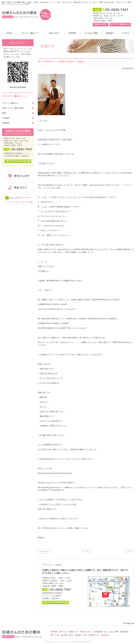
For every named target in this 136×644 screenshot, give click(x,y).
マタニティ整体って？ (70, 632)
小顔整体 (6, 118)
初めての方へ (87, 632)
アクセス (56, 635)
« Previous (44, 551)
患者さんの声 (82, 635)
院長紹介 (125, 632)
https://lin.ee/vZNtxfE (18, 87)
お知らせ (107, 635)
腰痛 (4, 113)
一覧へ (87, 551)
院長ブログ (95, 635)
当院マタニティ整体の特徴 (13, 108)
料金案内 (99, 632)
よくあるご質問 (112, 632)
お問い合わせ (68, 635)
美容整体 (6, 123)
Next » (129, 551)
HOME (55, 632)
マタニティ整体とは (10, 103)
